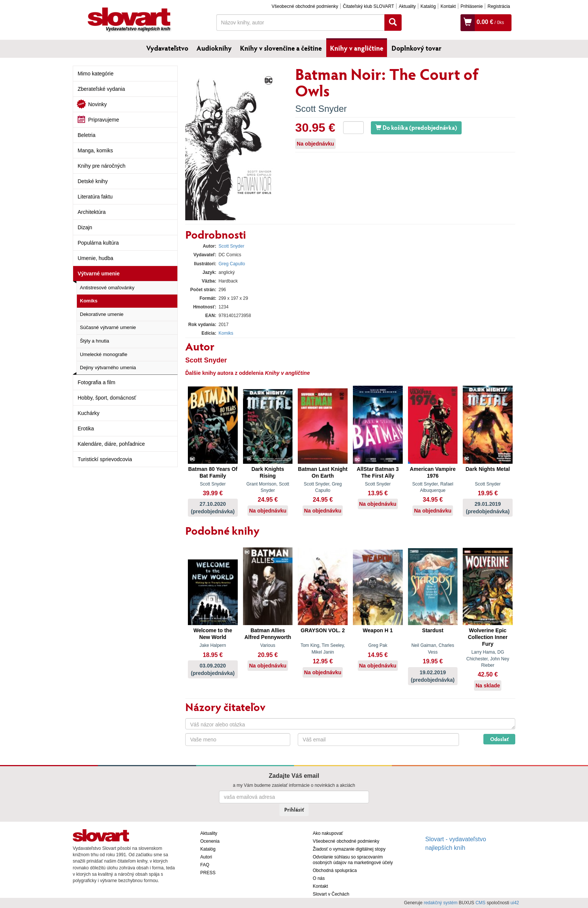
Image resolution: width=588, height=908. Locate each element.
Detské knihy (93, 181)
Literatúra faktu (95, 197)
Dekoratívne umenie (102, 314)
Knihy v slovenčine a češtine (281, 48)
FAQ (205, 865)
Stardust (433, 630)
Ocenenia (210, 841)
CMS (481, 903)
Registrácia (499, 6)
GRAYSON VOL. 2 (323, 630)
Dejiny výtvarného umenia (108, 368)
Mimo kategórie (96, 74)
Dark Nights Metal (487, 469)
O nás (319, 878)
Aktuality (407, 6)
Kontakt (448, 6)
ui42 (515, 903)
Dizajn (85, 227)
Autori (206, 857)
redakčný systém (441, 903)
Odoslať (499, 739)
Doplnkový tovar (416, 48)
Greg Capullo (232, 264)
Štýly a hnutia (94, 341)
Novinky (97, 104)
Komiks (89, 301)
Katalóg (428, 6)
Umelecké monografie (103, 354)
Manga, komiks (95, 150)
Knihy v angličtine (357, 48)
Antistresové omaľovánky (107, 288)
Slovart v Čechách (331, 894)
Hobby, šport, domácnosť (107, 398)
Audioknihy (214, 48)
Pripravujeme (103, 120)
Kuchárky (88, 413)
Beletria (86, 135)
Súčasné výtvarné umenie (108, 327)
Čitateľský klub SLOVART (368, 6)
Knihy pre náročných (102, 166)
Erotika (86, 428)
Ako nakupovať (328, 833)
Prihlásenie (472, 6)
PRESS (208, 873)
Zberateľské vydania (101, 89)
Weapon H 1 (378, 630)
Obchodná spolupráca (335, 870)
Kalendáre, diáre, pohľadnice (111, 444)
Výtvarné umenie (99, 274)
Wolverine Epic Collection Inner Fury (488, 637)
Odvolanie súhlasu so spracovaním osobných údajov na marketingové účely (353, 860)
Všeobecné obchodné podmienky (305, 6)
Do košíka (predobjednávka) (416, 127)
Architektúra (92, 212)
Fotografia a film (96, 382)
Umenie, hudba (95, 258)
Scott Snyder (321, 109)
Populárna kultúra (98, 243)
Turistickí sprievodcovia (105, 459)
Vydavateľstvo (167, 48)
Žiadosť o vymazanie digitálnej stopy (349, 849)
